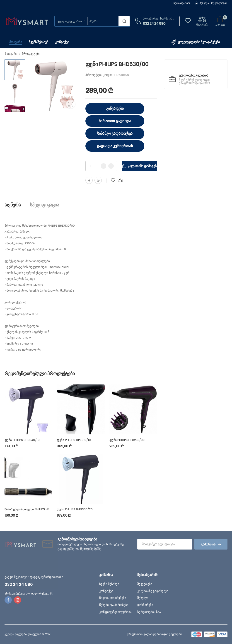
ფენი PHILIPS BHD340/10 (22, 440)
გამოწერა (208, 544)
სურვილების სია (149, 612)
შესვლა (202, 3)
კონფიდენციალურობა (115, 612)
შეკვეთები (145, 584)
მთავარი (16, 42)
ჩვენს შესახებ (39, 42)
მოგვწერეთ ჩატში (156, 19)
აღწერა (13, 205)
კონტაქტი (62, 42)
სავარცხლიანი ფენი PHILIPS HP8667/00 (33, 509)
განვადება (115, 108)
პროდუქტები (31, 54)
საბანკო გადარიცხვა (115, 133)
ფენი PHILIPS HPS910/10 (74, 440)
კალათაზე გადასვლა (153, 591)
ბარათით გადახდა (115, 121)
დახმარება (145, 605)
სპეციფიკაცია (45, 205)
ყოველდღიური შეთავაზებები (195, 42)
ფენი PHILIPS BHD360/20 (75, 509)
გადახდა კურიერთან (115, 146)
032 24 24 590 (154, 24)
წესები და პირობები (114, 605)
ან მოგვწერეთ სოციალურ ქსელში (29, 593)
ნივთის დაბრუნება (113, 598)
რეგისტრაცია (219, 3)
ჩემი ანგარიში (182, 3)
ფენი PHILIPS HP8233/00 (127, 440)
